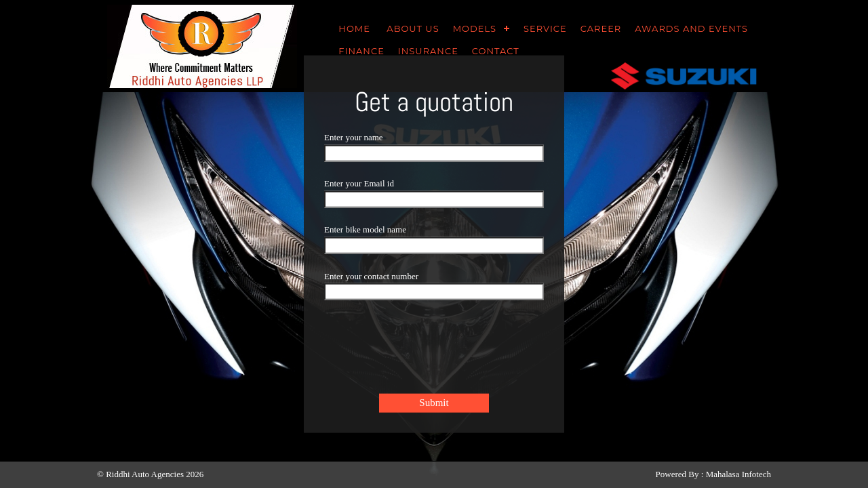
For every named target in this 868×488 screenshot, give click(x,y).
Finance (361, 51)
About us (413, 28)
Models (475, 28)
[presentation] (427, 352)
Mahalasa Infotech (738, 474)
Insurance (428, 51)
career (601, 28)
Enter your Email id (359, 183)
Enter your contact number (371, 275)
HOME (356, 28)
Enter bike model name (365, 229)
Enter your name (354, 137)
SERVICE (545, 28)
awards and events (691, 28)
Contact (496, 51)
